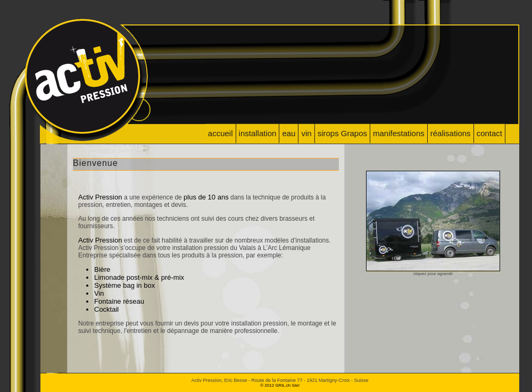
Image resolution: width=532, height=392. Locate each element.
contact (489, 133)
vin (306, 133)
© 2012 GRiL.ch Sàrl (280, 385)
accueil (221, 133)
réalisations (451, 133)
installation (258, 133)
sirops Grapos (342, 133)
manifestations (399, 133)
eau (289, 133)
